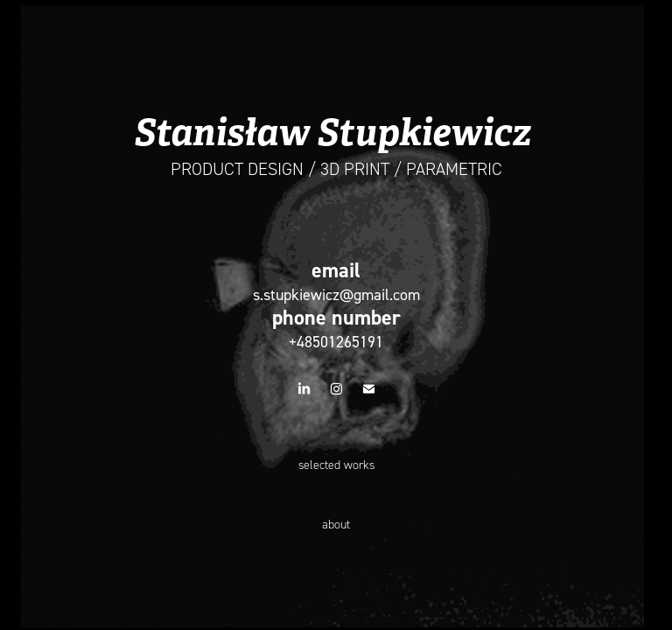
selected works (336, 465)
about (336, 525)
